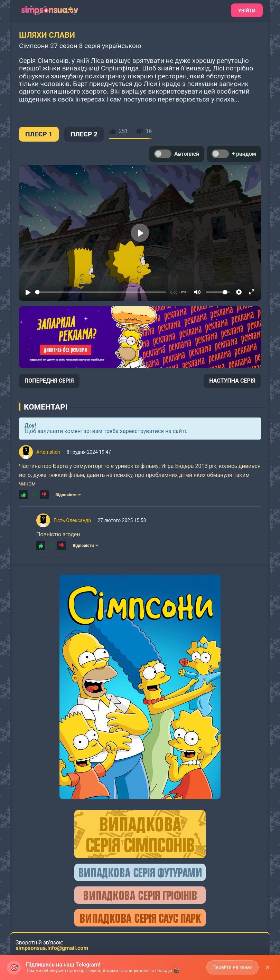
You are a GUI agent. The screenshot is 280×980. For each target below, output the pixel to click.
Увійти (247, 11)
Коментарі (46, 407)
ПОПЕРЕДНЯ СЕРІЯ (49, 381)
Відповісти (68, 495)
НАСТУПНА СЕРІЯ (232, 381)
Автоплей (177, 154)
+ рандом (234, 154)
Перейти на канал (232, 967)
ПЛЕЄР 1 (39, 134)
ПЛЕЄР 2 (84, 134)
